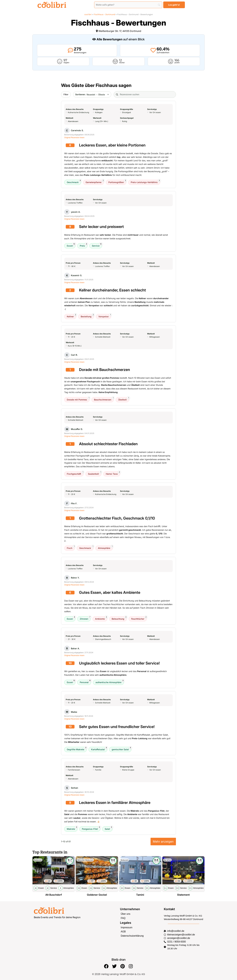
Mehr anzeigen (163, 842)
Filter (66, 94)
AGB (123, 931)
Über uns (125, 914)
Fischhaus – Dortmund (104, 14)
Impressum (126, 927)
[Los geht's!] (174, 5)
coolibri (88, 14)
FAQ (123, 918)
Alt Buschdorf (54, 895)
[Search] (128, 5)
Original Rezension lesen (74, 138)
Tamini (140, 895)
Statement (183, 895)
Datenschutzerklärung (132, 935)
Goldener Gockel (97, 895)
